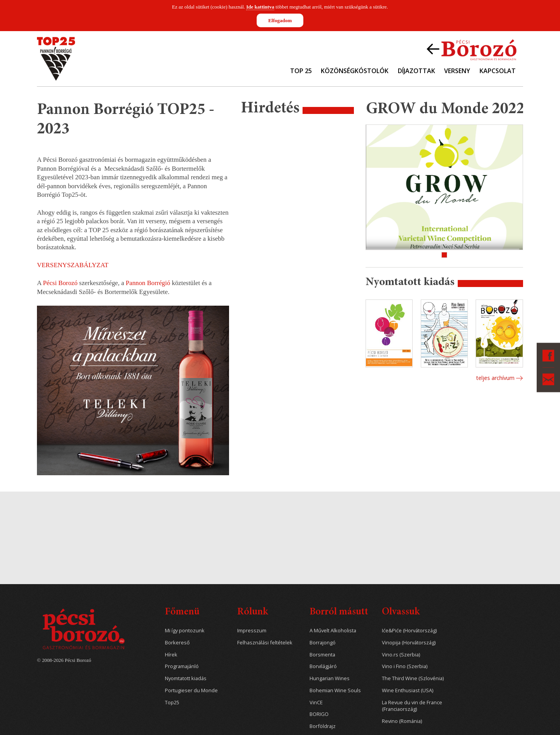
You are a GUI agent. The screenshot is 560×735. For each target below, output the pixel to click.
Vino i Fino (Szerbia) (405, 666)
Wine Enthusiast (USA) (408, 690)
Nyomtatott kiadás (186, 678)
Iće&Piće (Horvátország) (409, 631)
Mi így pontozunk (185, 631)
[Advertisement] (297, 243)
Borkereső (177, 643)
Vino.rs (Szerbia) (401, 655)
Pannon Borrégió (148, 283)
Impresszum (252, 631)
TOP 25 (301, 71)
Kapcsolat (498, 71)
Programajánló (182, 666)
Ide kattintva (260, 7)
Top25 (172, 703)
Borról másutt (339, 612)
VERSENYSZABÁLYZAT (73, 265)
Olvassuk (401, 612)
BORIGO (319, 714)
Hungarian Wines (330, 678)
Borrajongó (323, 643)
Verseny (457, 71)
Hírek (171, 655)
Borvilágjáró (323, 666)
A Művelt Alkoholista (333, 631)
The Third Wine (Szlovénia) (413, 678)
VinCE (316, 703)
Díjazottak (416, 71)
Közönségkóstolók (355, 71)
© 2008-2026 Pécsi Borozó (64, 660)
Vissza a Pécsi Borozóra (472, 49)
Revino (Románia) (402, 721)
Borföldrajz (323, 726)
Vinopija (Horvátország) (409, 643)
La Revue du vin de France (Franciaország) (412, 706)
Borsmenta (322, 655)
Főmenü (182, 612)
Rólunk (253, 612)
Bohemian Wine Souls (335, 690)
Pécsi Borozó (60, 283)
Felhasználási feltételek (265, 643)
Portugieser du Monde (191, 690)
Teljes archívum (495, 378)
